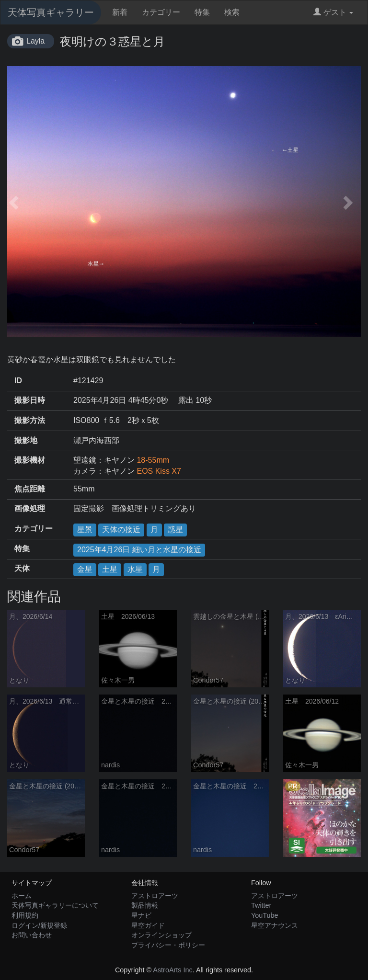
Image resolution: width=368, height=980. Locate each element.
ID (18, 381)
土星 (110, 569)
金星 (85, 569)
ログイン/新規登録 (39, 925)
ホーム (22, 896)
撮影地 (26, 440)
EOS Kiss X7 (159, 471)
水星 (135, 569)
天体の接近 (121, 530)
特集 (202, 12)
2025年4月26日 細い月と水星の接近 (139, 550)
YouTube (265, 915)
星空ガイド (148, 925)
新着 (120, 12)
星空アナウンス (275, 925)
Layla (35, 41)
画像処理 (30, 508)
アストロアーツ (155, 896)
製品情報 (145, 905)
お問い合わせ (32, 935)
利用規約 (25, 915)
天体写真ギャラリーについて (55, 905)
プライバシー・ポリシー (168, 945)
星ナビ (141, 915)
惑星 (175, 530)
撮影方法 (30, 420)
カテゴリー (161, 12)
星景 (85, 530)
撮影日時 (30, 400)
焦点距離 (30, 489)
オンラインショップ (161, 935)
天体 (22, 568)
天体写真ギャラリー (51, 12)
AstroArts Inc (172, 970)
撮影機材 (30, 460)
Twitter (261, 905)
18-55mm (153, 460)
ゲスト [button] (333, 12)
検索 (232, 12)
